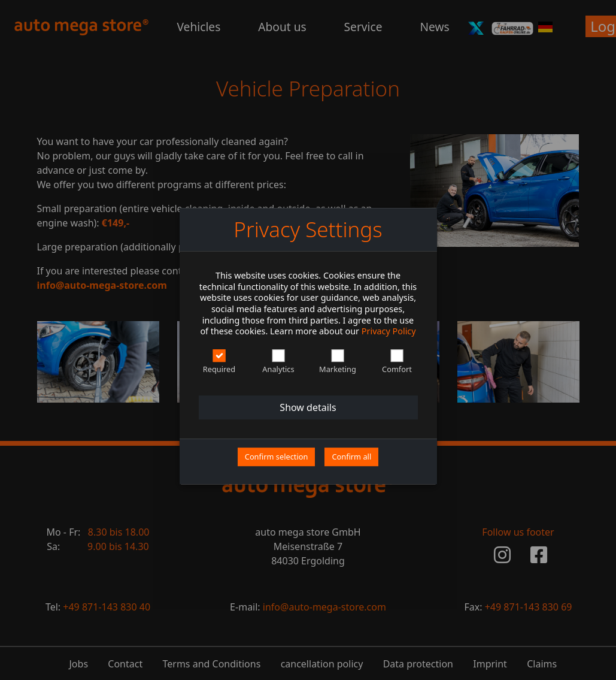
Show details (308, 407)
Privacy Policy (389, 332)
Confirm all (351, 457)
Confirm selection (277, 457)
